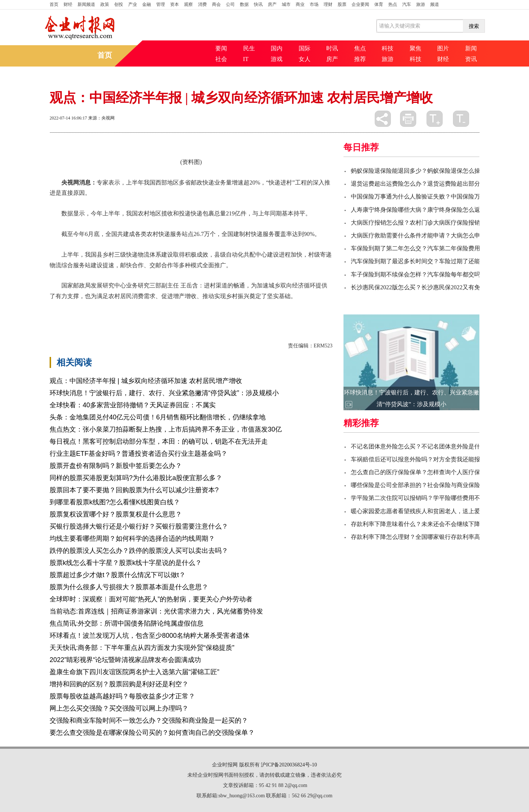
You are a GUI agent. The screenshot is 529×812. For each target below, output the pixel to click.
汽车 (407, 4)
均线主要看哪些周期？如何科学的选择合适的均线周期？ (132, 539)
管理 (161, 4)
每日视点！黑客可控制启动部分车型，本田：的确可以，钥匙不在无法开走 (159, 441)
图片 (443, 48)
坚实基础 (111, 309)
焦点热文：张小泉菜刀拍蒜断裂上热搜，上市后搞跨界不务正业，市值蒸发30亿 (166, 429)
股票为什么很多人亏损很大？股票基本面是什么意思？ (129, 587)
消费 (202, 4)
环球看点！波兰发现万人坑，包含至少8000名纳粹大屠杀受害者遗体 (150, 636)
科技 (388, 48)
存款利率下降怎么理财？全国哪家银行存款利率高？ (418, 537)
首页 (54, 4)
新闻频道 (86, 4)
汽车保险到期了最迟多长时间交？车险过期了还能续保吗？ (427, 261)
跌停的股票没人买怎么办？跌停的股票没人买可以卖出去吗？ (139, 551)
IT (246, 59)
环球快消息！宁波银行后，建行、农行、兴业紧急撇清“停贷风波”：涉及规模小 (164, 393)
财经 (68, 4)
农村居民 (86, 309)
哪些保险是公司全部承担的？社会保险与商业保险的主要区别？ (433, 485)
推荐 (360, 59)
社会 (221, 59)
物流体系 (136, 309)
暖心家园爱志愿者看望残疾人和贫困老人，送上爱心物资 (424, 511)
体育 (379, 4)
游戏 (277, 59)
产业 (133, 4)
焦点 (360, 48)
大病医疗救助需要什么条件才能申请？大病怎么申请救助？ (427, 235)
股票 (342, 4)
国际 (305, 48)
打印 (408, 119)
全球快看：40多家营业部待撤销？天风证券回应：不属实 (133, 405)
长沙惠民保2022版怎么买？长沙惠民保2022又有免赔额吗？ (427, 287)
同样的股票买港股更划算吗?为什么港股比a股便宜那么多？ (136, 478)
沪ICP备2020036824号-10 (289, 765)
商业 (300, 4)
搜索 (474, 26)
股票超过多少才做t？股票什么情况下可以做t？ (118, 575)
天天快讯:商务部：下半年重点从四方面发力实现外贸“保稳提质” (142, 648)
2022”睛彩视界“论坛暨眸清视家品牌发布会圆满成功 (125, 660)
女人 (305, 59)
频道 (435, 4)
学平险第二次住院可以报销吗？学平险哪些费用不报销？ (424, 498)
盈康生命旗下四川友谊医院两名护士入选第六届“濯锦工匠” (134, 672)
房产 (272, 4)
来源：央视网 (101, 118)
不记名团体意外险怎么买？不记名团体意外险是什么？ (421, 446)
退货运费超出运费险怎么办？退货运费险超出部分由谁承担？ (430, 184)
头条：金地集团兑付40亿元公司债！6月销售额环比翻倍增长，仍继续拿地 (158, 417)
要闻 (221, 48)
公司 (230, 4)
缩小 (461, 119)
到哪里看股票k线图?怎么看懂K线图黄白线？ (115, 502)
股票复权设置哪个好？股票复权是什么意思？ (116, 514)
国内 (277, 48)
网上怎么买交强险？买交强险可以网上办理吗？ (119, 708)
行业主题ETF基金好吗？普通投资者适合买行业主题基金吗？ (138, 454)
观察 (188, 4)
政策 (105, 4)
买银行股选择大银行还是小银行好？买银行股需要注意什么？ (139, 526)
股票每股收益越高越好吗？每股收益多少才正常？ (122, 696)
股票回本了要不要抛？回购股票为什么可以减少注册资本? (134, 490)
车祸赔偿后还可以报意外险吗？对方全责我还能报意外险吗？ (430, 459)
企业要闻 (360, 4)
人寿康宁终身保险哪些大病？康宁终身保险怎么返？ (418, 210)
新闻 (471, 48)
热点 (393, 4)
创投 (119, 4)
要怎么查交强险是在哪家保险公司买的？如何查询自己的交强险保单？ (152, 733)
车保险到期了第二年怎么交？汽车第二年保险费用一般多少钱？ (433, 248)
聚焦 (415, 48)
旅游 (421, 4)
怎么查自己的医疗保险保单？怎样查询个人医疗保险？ (421, 472)
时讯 (332, 48)
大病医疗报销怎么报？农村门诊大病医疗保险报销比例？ (424, 223)
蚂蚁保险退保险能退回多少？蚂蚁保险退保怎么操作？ (421, 171)
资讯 (471, 59)
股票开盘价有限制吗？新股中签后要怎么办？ (116, 466)
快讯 (258, 4)
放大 (435, 119)
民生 (249, 48)
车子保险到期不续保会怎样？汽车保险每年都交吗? (417, 274)
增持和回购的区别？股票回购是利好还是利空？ (119, 684)
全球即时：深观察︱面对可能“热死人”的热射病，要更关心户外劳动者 (151, 599)
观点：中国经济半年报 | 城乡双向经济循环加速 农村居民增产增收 (146, 381)
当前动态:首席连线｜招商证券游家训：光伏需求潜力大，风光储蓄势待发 (156, 611)
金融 (147, 4)
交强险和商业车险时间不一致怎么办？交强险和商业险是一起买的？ (149, 720)
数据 (244, 4)
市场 (314, 4)
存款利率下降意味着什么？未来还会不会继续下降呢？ (421, 524)
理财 (328, 4)
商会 (216, 4)
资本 (174, 4)
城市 (286, 4)
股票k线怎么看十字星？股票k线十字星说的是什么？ (126, 563)
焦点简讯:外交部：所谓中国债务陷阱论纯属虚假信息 (127, 623)
